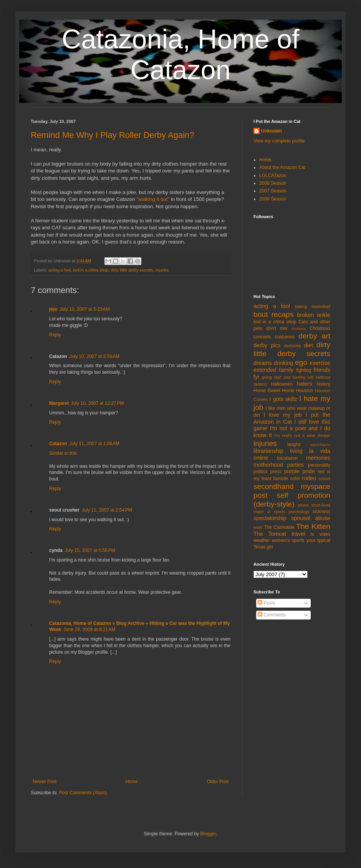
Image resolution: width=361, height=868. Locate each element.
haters (305, 384)
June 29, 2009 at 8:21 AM (89, 629)
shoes (303, 505)
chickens (299, 329)
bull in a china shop (91, 270)
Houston (305, 391)
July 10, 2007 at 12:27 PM (98, 403)
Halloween (282, 384)
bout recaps (273, 314)
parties (296, 465)
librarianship (268, 451)
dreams (263, 363)
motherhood (268, 465)
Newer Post (45, 782)
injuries (162, 270)
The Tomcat (270, 534)
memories (318, 458)
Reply (55, 335)
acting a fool (60, 270)
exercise (320, 363)
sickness (321, 512)
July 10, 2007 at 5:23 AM (84, 309)
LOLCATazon (273, 176)
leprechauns (320, 445)
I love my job (282, 415)
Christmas (320, 328)
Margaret (59, 403)
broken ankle (314, 315)
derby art (314, 336)
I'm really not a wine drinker (302, 436)
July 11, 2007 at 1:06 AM (94, 444)
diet (309, 345)
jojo (53, 309)
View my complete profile (279, 141)
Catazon (58, 444)
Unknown (272, 131)
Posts (266, 603)
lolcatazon (287, 458)
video (325, 534)
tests (258, 527)
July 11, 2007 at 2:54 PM (107, 510)
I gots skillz (283, 399)
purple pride (300, 471)
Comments (272, 615)
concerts (262, 337)
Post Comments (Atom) (83, 793)
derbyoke (292, 346)
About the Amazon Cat (282, 167)
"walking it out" (153, 199)
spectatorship (270, 518)
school (324, 479)
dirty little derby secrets (132, 270)
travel (298, 534)
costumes (285, 337)
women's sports (288, 540)
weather (262, 540)
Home (132, 782)
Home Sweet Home (274, 391)
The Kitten (313, 526)
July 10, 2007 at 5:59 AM (94, 356)
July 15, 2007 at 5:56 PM (90, 550)
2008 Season (273, 183)
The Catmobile (279, 527)
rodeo (309, 478)
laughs (294, 444)
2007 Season (273, 191)
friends (322, 370)
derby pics (267, 345)
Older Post (218, 782)
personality (319, 465)
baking (301, 306)
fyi (256, 377)
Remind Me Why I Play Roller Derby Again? (113, 135)
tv (312, 534)
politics (261, 472)
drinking (283, 363)
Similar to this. (64, 453)
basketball (321, 306)
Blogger (208, 834)
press (276, 472)
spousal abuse (311, 518)
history (324, 384)
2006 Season (273, 199)
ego (301, 362)
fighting (304, 370)
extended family (273, 370)
